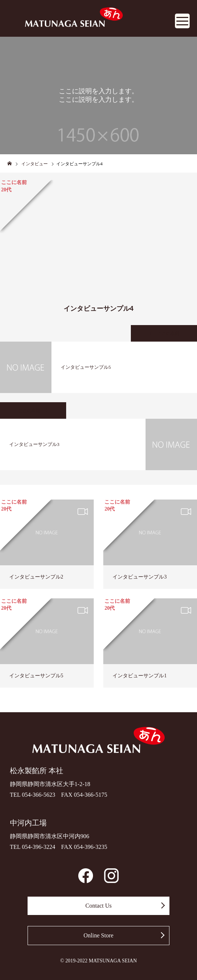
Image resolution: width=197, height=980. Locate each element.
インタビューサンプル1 (139, 676)
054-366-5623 (39, 795)
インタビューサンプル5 (36, 676)
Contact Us (98, 906)
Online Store (98, 935)
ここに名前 (168, 334)
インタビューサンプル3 (139, 577)
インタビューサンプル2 (36, 577)
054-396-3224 (39, 847)
